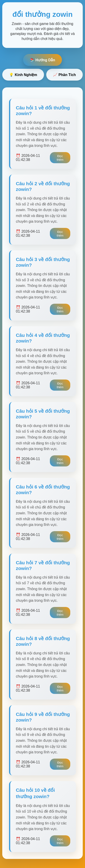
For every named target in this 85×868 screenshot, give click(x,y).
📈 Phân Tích (64, 75)
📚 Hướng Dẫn (42, 60)
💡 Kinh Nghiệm (23, 75)
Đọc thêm (60, 158)
